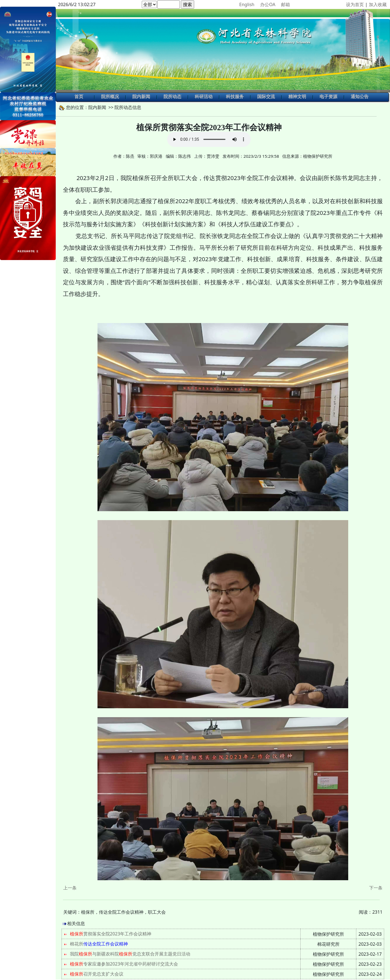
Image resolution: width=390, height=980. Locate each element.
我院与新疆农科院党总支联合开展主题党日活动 (130, 954)
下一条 (376, 888)
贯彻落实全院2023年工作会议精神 (111, 934)
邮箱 (286, 4)
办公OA (268, 4)
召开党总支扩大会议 (97, 974)
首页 (79, 97)
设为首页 (355, 4)
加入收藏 (378, 4)
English (247, 4)
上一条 (70, 888)
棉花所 (99, 944)
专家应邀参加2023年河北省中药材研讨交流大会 (124, 964)
